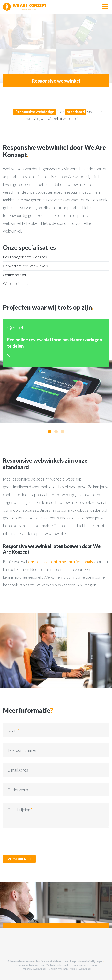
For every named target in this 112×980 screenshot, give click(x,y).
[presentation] (33, 841)
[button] (50, 432)
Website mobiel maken (59, 965)
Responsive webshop (85, 965)
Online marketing (17, 275)
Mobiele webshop (58, 969)
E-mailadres (18, 770)
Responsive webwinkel (34, 969)
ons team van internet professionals (61, 561)
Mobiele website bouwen (20, 961)
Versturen (17, 859)
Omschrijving (19, 810)
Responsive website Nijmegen (86, 961)
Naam (12, 730)
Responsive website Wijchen (28, 965)
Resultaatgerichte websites (25, 257)
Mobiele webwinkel (80, 969)
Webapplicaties (15, 284)
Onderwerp (18, 790)
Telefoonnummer (22, 750)
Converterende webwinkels (25, 266)
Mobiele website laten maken (52, 961)
